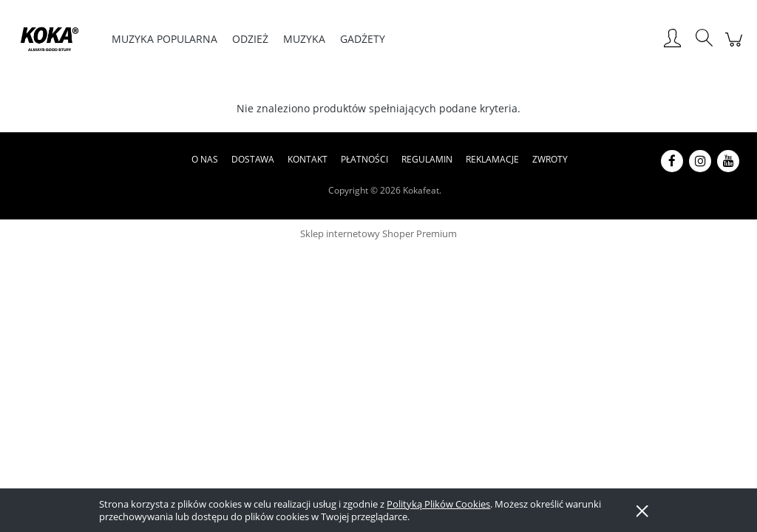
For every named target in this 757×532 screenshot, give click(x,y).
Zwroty (550, 159)
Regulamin (427, 159)
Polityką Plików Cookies (438, 504)
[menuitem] (164, 39)
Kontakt (308, 159)
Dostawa (253, 159)
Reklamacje (492, 159)
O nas (205, 159)
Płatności (364, 159)
